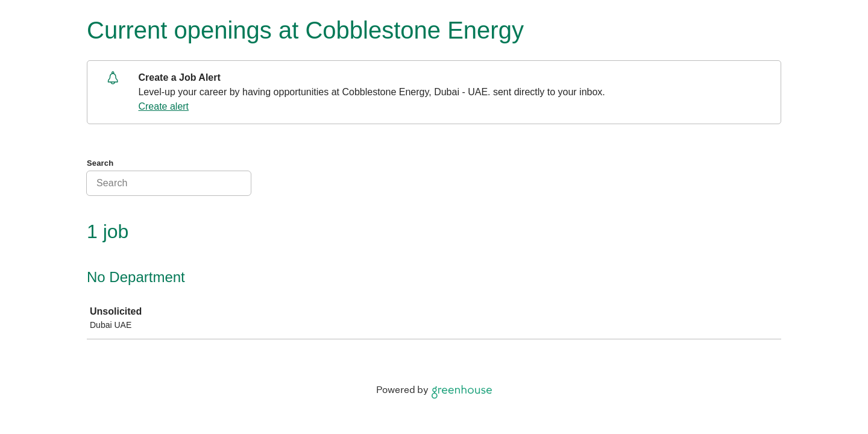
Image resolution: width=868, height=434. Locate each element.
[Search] (169, 183)
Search (100, 163)
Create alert (163, 106)
